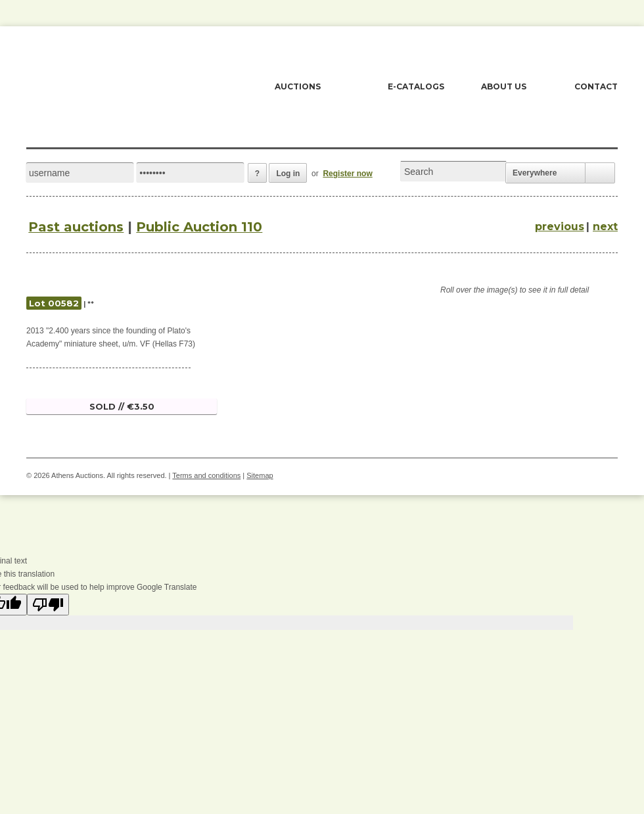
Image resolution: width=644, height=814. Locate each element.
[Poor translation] (48, 605)
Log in (288, 174)
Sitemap (260, 475)
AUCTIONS (298, 86)
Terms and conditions (206, 475)
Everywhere (535, 173)
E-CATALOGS (416, 86)
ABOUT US (504, 86)
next (605, 227)
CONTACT (596, 86)
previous (560, 227)
